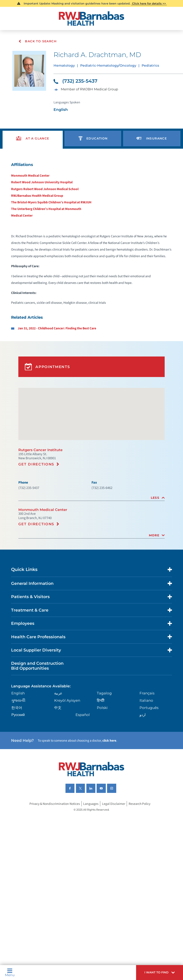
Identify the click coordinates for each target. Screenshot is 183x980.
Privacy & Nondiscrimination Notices (53, 858)
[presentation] (33, 144)
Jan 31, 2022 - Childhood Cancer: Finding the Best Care (57, 358)
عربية (58, 743)
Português (149, 758)
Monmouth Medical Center (29, 182)
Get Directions (38, 501)
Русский (19, 765)
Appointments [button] (48, 398)
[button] (157, 972)
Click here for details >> (149, 4)
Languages (91, 858)
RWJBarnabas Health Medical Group (36, 204)
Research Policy (142, 858)
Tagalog (104, 743)
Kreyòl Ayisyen (68, 750)
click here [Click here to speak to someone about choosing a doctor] (117, 792)
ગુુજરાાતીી (19, 750)
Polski (102, 758)
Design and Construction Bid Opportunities (40, 714)
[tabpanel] (91, 264)
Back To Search (38, 41)
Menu (10, 972)
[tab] (91, 536)
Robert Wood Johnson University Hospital (40, 189)
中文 (58, 758)
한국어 (18, 758)
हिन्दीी (100, 750)
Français (147, 743)
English (19, 743)
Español (83, 765)
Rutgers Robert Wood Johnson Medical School (43, 197)
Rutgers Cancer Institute (42, 486)
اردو (142, 765)
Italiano (146, 750)
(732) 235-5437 (77, 83)
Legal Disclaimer (115, 858)
